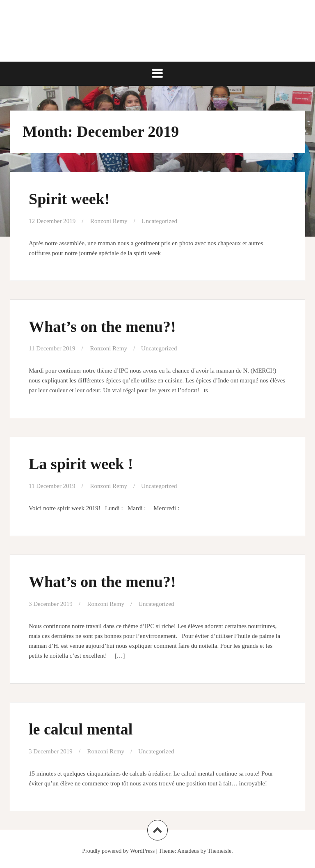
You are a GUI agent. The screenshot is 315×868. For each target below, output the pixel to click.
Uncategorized (159, 221)
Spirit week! (69, 199)
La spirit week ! (81, 464)
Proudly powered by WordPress (118, 851)
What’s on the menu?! (102, 327)
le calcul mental (81, 729)
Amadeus (188, 851)
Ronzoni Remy (109, 221)
